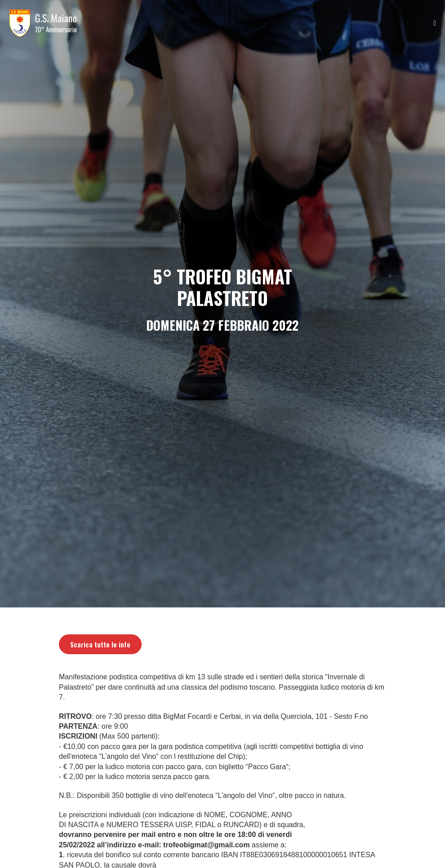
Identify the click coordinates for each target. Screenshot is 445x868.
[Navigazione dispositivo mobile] (435, 23)
